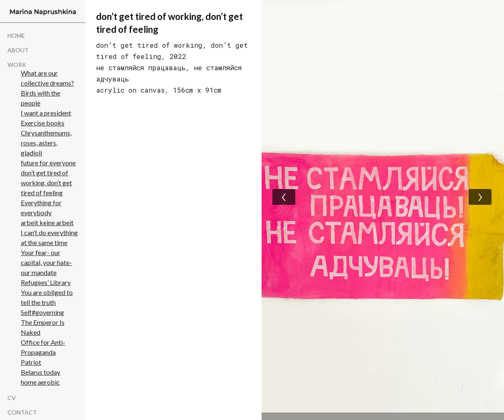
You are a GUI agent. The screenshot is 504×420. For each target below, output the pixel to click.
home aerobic (40, 382)
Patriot (31, 362)
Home (16, 36)
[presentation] (284, 197)
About (18, 50)
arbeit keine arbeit (47, 222)
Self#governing (42, 312)
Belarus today (41, 372)
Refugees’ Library (46, 282)
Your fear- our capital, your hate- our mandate (46, 262)
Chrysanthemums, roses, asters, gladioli (46, 143)
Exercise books (43, 123)
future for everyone (48, 163)
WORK (17, 65)
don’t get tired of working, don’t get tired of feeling (46, 183)
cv (12, 398)
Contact (22, 413)
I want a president (46, 113)
